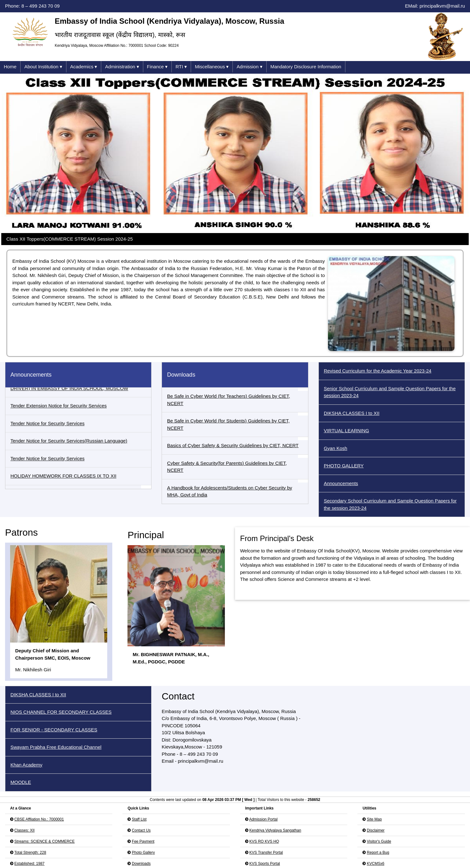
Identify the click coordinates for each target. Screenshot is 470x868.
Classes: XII (24, 822)
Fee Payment (143, 834)
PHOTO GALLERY (344, 466)
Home (10, 67)
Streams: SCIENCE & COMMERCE (44, 834)
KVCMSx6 (376, 856)
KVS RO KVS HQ (264, 834)
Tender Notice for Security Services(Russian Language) (69, 445)
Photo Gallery (143, 845)
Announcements (341, 483)
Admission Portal (263, 811)
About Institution (43, 67)
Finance (158, 67)
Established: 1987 (29, 856)
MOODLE (21, 774)
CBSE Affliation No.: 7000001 (39, 811)
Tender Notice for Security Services (47, 428)
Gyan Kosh (336, 448)
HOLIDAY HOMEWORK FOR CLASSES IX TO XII (63, 480)
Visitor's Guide (379, 834)
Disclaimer (376, 822)
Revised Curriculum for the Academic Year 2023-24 (378, 371)
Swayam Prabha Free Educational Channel (56, 739)
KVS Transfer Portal (266, 845)
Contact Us (141, 822)
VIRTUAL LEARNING (346, 431)
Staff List (139, 811)
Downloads (141, 856)
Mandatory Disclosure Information (306, 67)
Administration (122, 67)
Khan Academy (26, 757)
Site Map (374, 811)
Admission (249, 67)
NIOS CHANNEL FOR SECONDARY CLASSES (61, 704)
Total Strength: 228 (30, 845)
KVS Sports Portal (265, 856)
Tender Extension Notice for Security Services (59, 410)
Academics (84, 67)
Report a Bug (378, 845)
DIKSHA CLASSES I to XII (352, 413)
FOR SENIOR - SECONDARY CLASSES (54, 722)
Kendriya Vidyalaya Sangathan (275, 822)
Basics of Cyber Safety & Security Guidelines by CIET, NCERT (233, 445)
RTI (181, 67)
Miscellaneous (212, 67)
